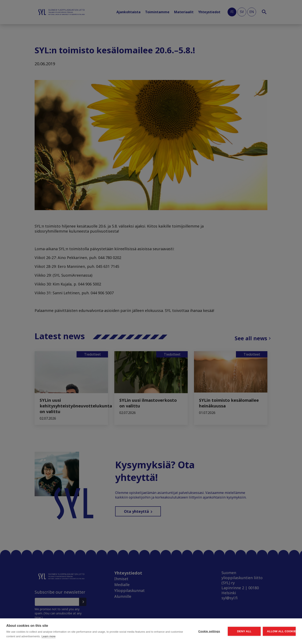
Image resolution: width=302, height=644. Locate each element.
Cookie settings (170, 631)
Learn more (97, 636)
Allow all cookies (271, 631)
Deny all (221, 631)
